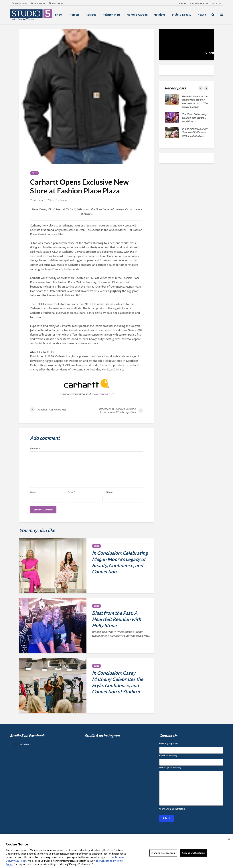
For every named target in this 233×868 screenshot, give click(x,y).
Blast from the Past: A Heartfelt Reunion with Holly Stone (116, 619)
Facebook (38, 3)
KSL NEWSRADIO (199, 3)
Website (109, 492)
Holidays (160, 15)
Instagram (19, 3)
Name (34, 492)
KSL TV (183, 3)
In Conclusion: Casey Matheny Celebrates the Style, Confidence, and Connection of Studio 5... (118, 682)
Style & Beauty (181, 15)
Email (71, 492)
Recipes (91, 15)
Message (170, 767)
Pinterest (56, 3)
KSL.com (216, 3)
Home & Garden (137, 15)
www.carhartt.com (103, 394)
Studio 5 (25, 744)
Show (59, 15)
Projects (74, 15)
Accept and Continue (193, 853)
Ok (229, 839)
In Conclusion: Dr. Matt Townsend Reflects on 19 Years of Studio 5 (195, 132)
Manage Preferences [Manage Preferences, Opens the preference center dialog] (163, 853)
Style (34, 173)
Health (202, 15)
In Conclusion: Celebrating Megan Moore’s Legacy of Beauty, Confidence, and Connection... (120, 562)
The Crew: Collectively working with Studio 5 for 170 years (194, 118)
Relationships (111, 15)
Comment (35, 448)
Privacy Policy (19, 861)
